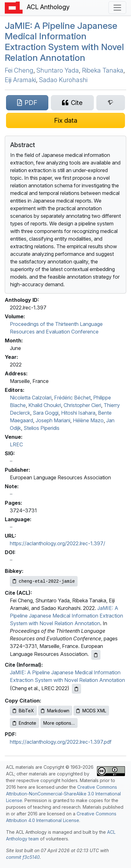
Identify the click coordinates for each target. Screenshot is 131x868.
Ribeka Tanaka (103, 70)
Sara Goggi (46, 413)
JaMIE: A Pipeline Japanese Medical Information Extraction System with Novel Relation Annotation (66, 616)
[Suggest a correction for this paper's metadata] (65, 120)
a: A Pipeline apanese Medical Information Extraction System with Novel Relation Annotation (64, 42)
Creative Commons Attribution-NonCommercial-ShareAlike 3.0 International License (63, 794)
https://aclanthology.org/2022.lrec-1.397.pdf (61, 742)
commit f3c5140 (23, 857)
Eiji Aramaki (20, 80)
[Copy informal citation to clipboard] (76, 689)
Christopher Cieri (82, 405)
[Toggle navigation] (117, 8)
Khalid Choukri (45, 405)
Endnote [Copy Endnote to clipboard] (24, 723)
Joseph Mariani (53, 420)
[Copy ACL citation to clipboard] (96, 655)
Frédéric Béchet (72, 398)
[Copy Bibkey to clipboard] (44, 581)
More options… (59, 723)
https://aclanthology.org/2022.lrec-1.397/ (58, 543)
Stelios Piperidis (41, 428)
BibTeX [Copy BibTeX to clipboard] (23, 711)
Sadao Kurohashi (63, 80)
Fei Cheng (19, 70)
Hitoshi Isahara (78, 413)
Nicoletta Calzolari (31, 398)
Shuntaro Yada (58, 70)
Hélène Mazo (88, 420)
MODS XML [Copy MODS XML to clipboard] (91, 711)
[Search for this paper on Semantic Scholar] (111, 103)
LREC (16, 444)
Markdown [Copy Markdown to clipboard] (55, 711)
